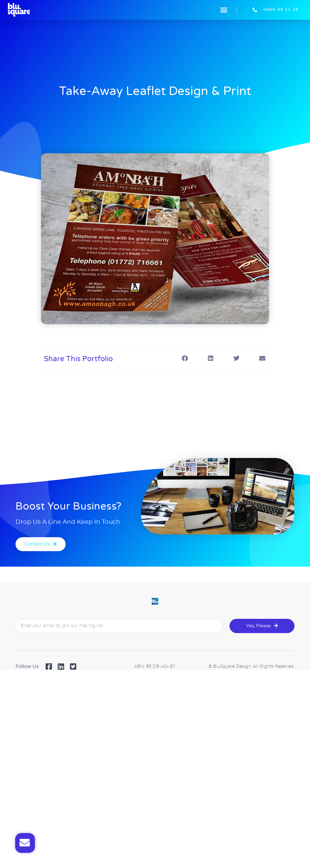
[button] (224, 10)
